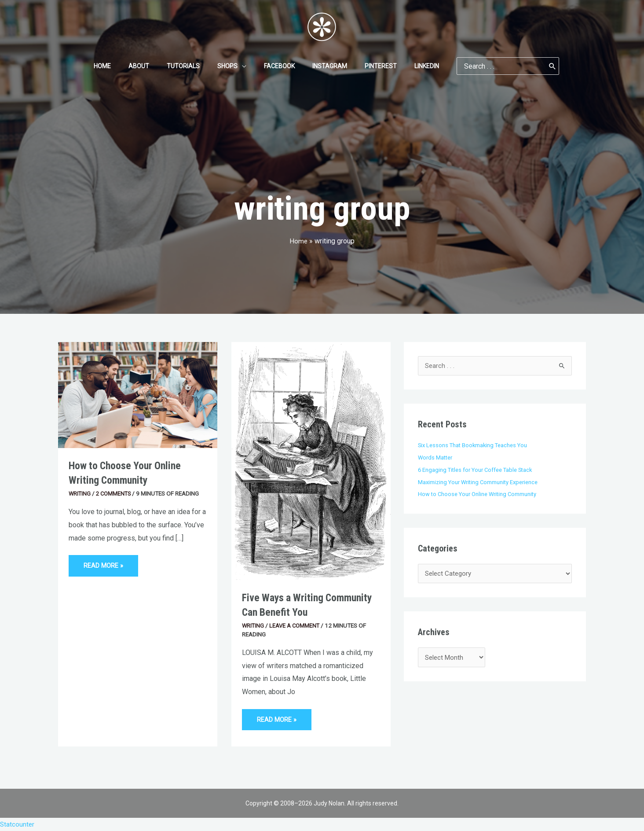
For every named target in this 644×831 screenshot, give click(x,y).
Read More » (104, 562)
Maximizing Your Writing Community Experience (480, 482)
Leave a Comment (296, 625)
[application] (245, 66)
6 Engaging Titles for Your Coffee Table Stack (477, 470)
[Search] (531, 66)
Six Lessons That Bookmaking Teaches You (474, 445)
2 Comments (115, 493)
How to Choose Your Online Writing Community (479, 494)
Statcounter (18, 824)
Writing (80, 493)
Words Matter (436, 458)
